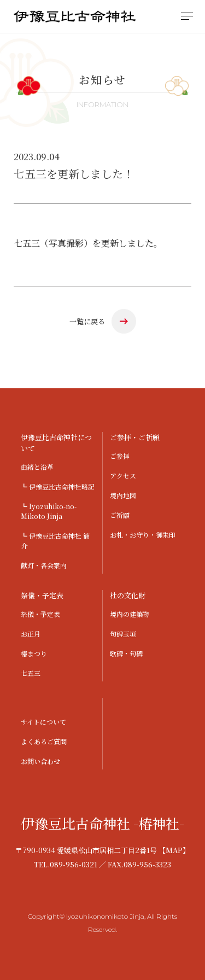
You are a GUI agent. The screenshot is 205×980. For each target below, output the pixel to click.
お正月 (31, 634)
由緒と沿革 (37, 467)
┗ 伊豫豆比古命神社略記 (58, 486)
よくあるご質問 (44, 741)
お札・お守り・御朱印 (143, 535)
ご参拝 (120, 456)
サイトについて (43, 722)
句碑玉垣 (123, 634)
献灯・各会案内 (44, 565)
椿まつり (34, 653)
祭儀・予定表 (40, 614)
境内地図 (123, 495)
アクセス (123, 476)
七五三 (31, 673)
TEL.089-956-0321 (66, 864)
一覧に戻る (87, 321)
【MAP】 (174, 850)
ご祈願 (120, 515)
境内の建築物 (130, 614)
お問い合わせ (40, 761)
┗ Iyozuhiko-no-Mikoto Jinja (49, 511)
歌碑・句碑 (126, 653)
